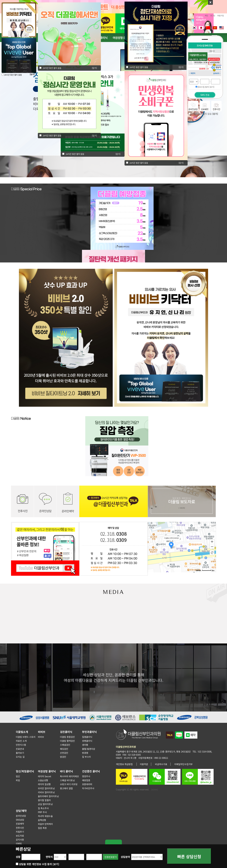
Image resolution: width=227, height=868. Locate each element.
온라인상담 (21, 816)
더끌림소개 (22, 732)
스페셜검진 (65, 745)
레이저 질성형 (44, 784)
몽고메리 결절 (66, 788)
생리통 (85, 745)
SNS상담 (20, 820)
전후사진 (20, 828)
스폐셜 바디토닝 (67, 780)
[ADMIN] (155, 789)
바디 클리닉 (67, 771)
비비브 (42, 732)
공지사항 (20, 840)
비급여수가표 (161, 764)
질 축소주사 (43, 808)
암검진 (63, 757)
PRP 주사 (42, 812)
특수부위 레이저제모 (70, 776)
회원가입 (221, 15)
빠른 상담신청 (189, 857)
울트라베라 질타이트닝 (48, 796)
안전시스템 (21, 745)
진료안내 (20, 749)
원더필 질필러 (44, 800)
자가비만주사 (88, 788)
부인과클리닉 (89, 732)
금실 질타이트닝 (45, 804)
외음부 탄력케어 (45, 824)
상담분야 (125, 857)
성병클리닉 (87, 741)
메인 (207, 15)
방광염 (85, 753)
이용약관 (144, 764)
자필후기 (20, 832)
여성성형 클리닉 (122, 38)
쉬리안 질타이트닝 (46, 788)
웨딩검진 (64, 749)
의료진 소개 (21, 741)
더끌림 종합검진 (67, 737)
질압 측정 (42, 828)
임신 (18, 776)
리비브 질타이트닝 (46, 792)
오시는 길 (20, 757)
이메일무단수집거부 (183, 764)
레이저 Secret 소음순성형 (45, 778)
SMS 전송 (205, 95)
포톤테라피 (87, 784)
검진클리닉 (66, 732)
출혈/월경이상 (89, 749)
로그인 (213, 15)
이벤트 (19, 844)
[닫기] (94, 135)
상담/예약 (21, 811)
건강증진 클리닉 (91, 771)
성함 (18, 857)
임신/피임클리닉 (25, 771)
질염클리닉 (87, 737)
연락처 (49, 857)
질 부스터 (86, 757)
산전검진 (64, 753)
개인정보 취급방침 (124, 764)
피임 (18, 780)
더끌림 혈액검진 (67, 741)
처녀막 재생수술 (45, 816)
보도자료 (20, 836)
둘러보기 (20, 753)
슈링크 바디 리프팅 (69, 784)
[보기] (56, 864)
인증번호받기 (111, 857)
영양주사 (86, 776)
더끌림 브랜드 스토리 (26, 737)
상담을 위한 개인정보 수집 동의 (39, 864)
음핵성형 (42, 820)
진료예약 (20, 824)
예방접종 (86, 780)
